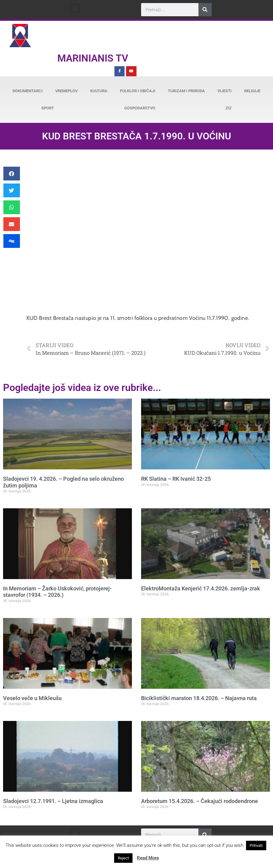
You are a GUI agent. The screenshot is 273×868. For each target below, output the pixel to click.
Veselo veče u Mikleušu (32, 698)
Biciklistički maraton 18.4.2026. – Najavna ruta (199, 698)
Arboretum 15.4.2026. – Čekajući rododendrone (200, 801)
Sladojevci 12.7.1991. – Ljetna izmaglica (53, 801)
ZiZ (229, 108)
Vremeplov (66, 91)
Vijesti (225, 91)
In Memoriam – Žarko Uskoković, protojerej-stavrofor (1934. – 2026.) (58, 592)
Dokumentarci (28, 91)
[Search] (205, 10)
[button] (75, 8)
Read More (148, 858)
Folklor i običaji (138, 91)
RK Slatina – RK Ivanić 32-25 (176, 479)
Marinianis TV (93, 58)
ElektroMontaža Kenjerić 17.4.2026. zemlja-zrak (201, 588)
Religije (252, 91)
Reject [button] (123, 858)
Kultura (99, 91)
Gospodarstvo (140, 108)
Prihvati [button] (256, 845)
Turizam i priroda (186, 91)
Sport (48, 108)
